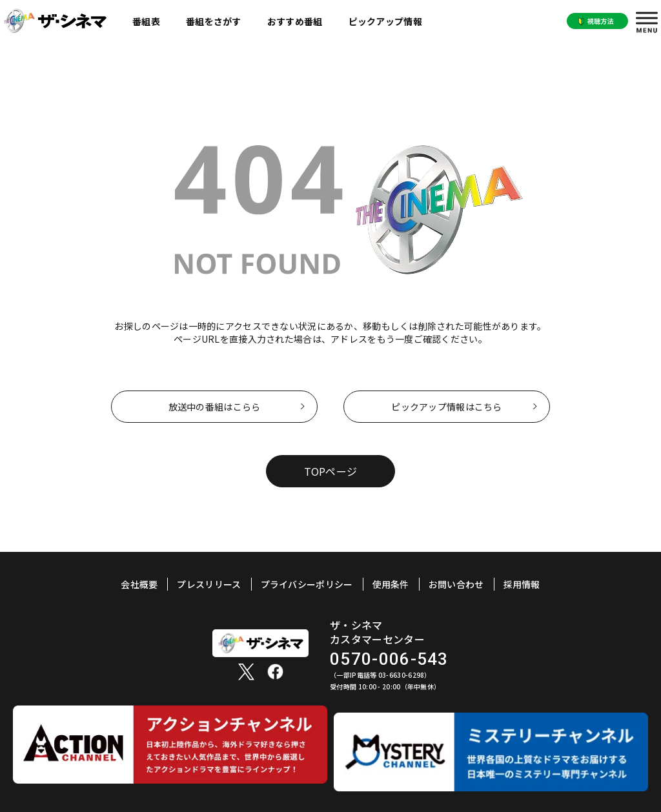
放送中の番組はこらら (215, 407)
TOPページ (331, 471)
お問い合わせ (456, 584)
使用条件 (391, 584)
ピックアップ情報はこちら (446, 407)
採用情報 (522, 584)
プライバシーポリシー (307, 584)
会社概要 (139, 584)
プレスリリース (209, 584)
